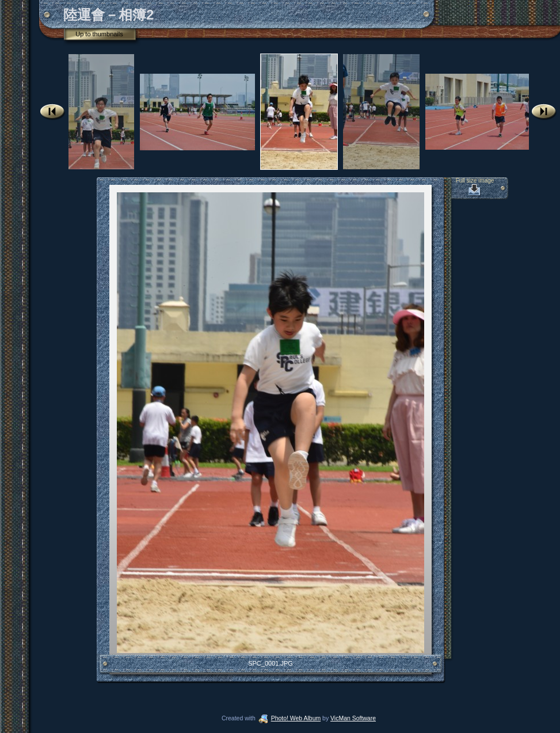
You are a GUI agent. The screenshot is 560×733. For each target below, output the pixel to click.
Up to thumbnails (99, 34)
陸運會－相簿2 (108, 15)
